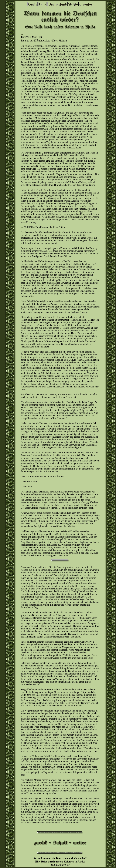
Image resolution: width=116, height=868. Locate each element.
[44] (22, 34)
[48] (74, 429)
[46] (22, 228)
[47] (61, 328)
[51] (28, 732)
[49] (85, 534)
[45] (40, 132)
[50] (37, 634)
